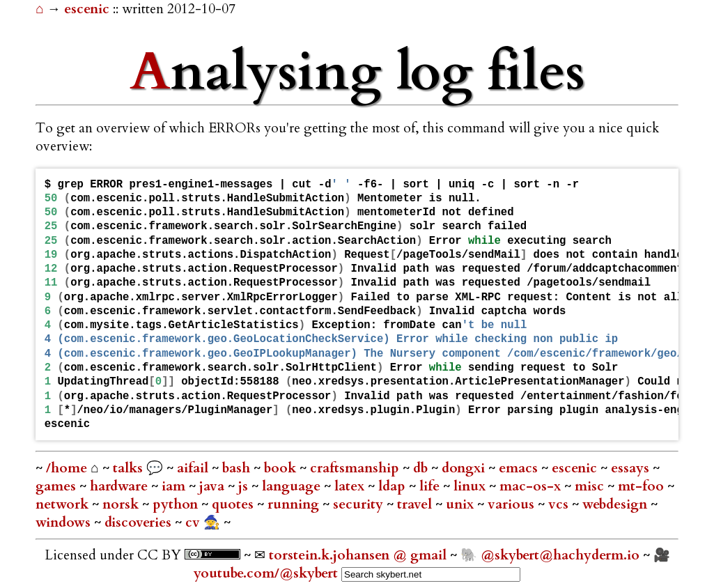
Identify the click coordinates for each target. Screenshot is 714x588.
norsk (122, 504)
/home (67, 468)
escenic (88, 9)
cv (194, 523)
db (422, 468)
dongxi (465, 468)
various (513, 504)
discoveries (140, 523)
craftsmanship (356, 468)
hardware (121, 486)
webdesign (616, 504)
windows (65, 523)
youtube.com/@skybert (266, 573)
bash (238, 468)
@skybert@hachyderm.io (560, 555)
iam (175, 486)
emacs (520, 468)
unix (461, 504)
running (295, 504)
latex (351, 486)
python (177, 504)
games (57, 486)
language (293, 486)
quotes (234, 504)
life (431, 486)
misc (591, 486)
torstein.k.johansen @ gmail (359, 555)
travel (416, 504)
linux (471, 486)
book (282, 468)
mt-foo (643, 486)
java (214, 486)
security (360, 504)
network (64, 504)
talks (128, 468)
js (245, 486)
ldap (394, 486)
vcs (560, 504)
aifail (194, 468)
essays (632, 468)
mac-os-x (532, 486)
